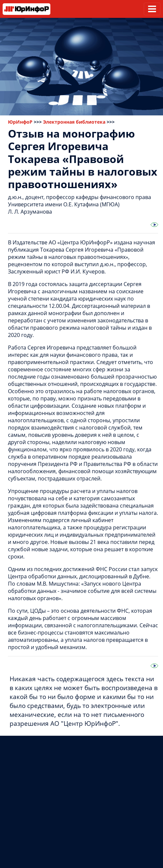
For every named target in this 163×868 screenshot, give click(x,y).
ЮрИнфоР (20, 122)
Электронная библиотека (74, 122)
